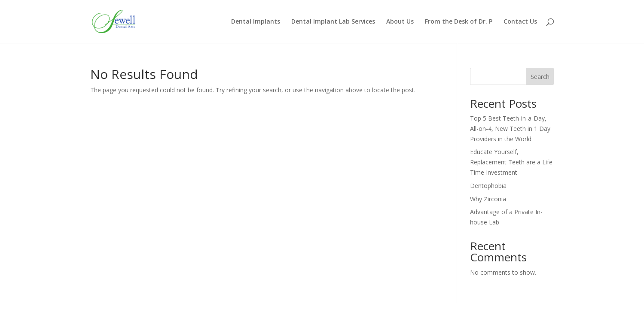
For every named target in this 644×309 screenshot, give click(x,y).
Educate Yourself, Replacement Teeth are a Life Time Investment (511, 162)
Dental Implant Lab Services (333, 22)
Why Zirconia (488, 199)
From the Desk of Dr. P (459, 22)
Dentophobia (488, 186)
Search (540, 77)
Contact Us (520, 22)
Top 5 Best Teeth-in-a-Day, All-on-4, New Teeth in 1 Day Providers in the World (510, 129)
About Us (400, 22)
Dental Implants (256, 22)
